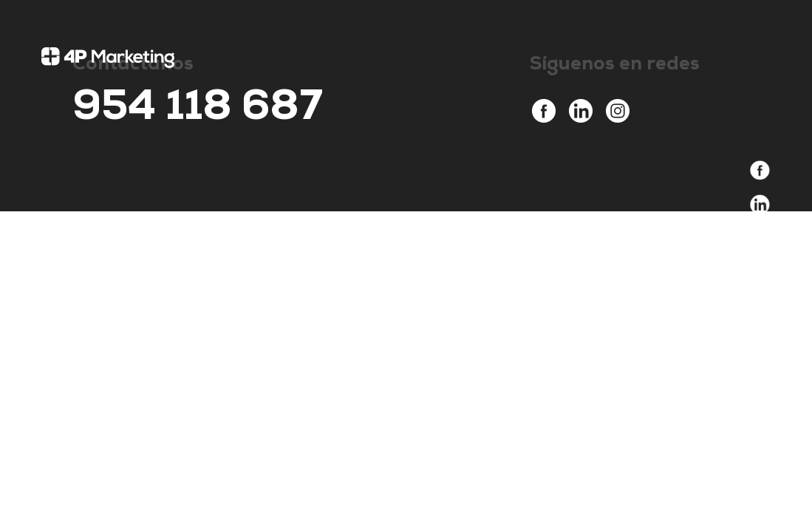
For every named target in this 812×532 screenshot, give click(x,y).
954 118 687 (198, 111)
